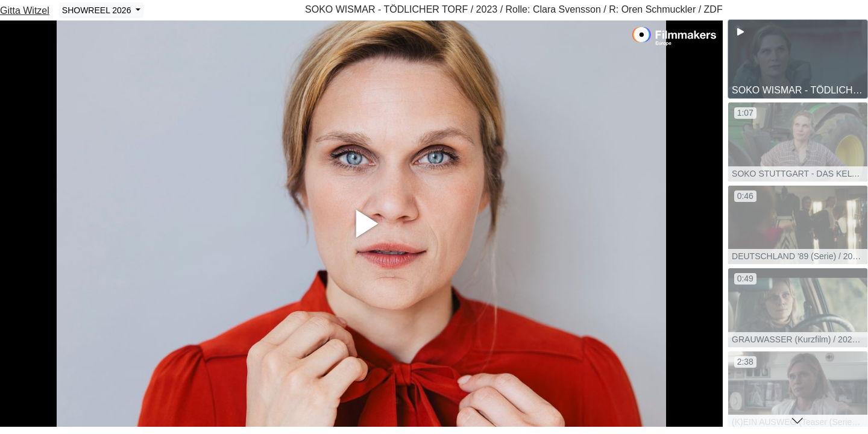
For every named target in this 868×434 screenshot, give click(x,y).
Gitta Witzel (25, 11)
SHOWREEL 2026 (98, 10)
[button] (798, 421)
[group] (798, 59)
